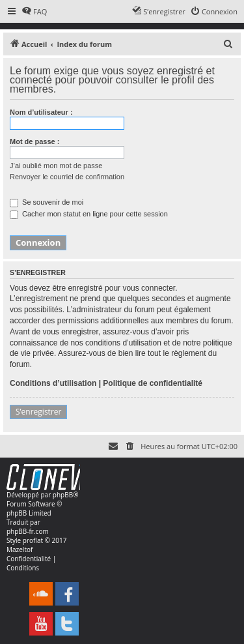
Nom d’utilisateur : (41, 112)
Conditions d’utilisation (53, 383)
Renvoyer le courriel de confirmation (67, 177)
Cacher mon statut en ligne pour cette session (89, 214)
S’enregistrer (38, 412)
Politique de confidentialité (153, 383)
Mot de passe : (34, 141)
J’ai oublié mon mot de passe (56, 166)
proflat (33, 540)
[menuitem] (34, 12)
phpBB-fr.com (28, 531)
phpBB (63, 495)
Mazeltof (20, 549)
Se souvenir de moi (47, 202)
